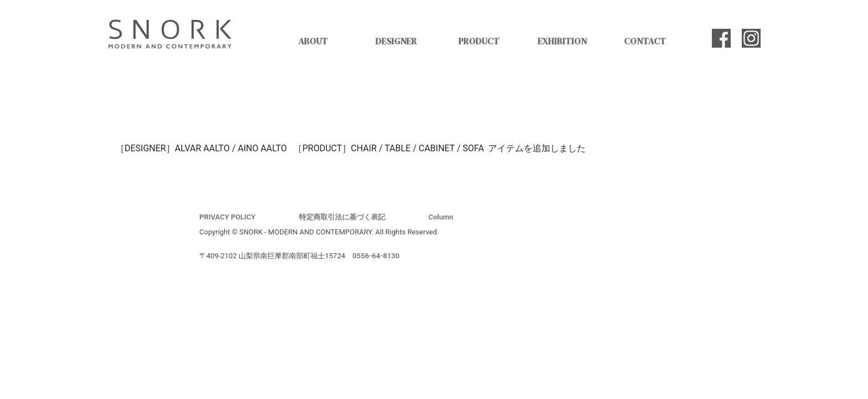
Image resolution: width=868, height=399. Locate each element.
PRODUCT (479, 41)
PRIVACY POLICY (228, 217)
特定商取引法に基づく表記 (342, 217)
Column (441, 217)
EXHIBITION (562, 41)
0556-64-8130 (376, 256)
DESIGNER (396, 41)
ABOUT (313, 41)
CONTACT (645, 41)
